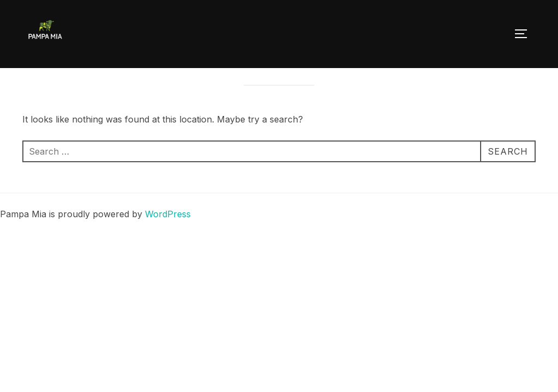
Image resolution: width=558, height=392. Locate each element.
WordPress (168, 239)
